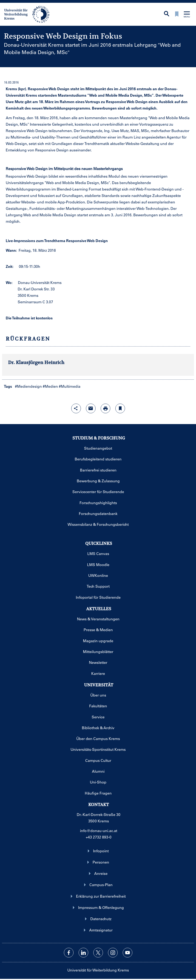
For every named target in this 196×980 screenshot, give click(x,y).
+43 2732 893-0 (99, 837)
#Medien (50, 386)
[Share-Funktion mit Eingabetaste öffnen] (76, 408)
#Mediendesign (28, 386)
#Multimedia (70, 386)
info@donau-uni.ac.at (99, 831)
